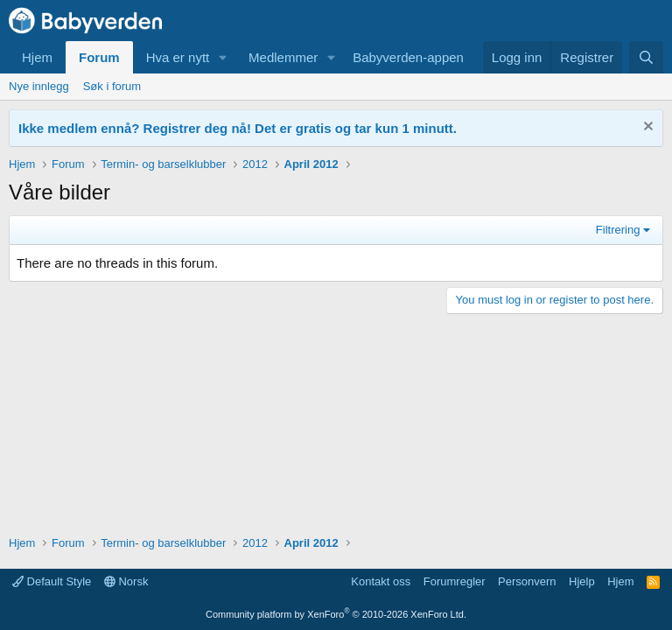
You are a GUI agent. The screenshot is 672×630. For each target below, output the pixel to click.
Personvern (527, 581)
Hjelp (582, 581)
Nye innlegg (39, 86)
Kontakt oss (381, 581)
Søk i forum (112, 86)
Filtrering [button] (618, 230)
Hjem (37, 57)
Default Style (52, 581)
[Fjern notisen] (646, 128)
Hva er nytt (178, 57)
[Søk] (646, 57)
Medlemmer (283, 57)
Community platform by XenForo (336, 614)
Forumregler (455, 581)
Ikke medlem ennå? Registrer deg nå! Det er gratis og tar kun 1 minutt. (238, 128)
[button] (223, 57)
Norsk (126, 581)
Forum (99, 57)
